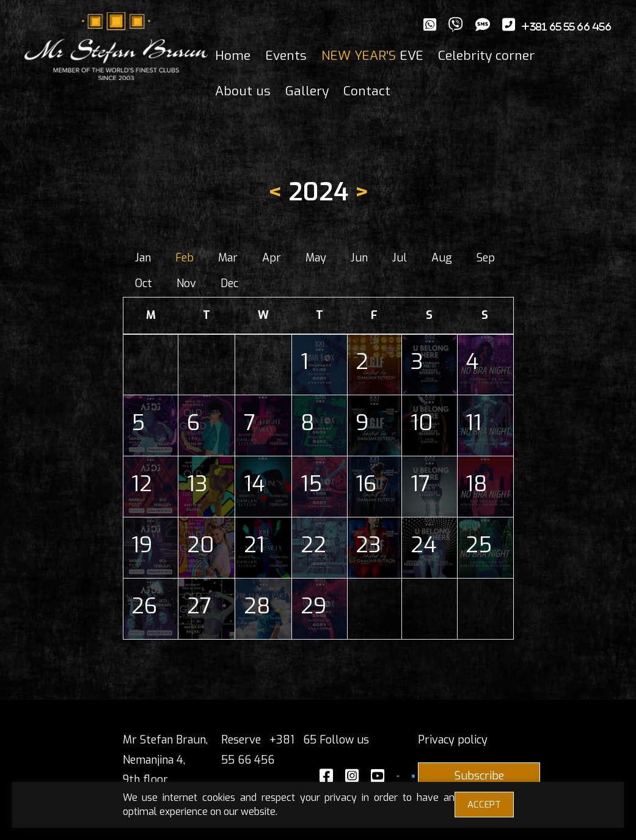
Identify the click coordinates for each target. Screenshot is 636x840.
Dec (229, 283)
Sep (486, 258)
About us (243, 91)
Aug (442, 258)
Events (286, 56)
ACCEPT (484, 805)
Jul (400, 258)
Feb (185, 258)
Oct (144, 283)
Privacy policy (453, 740)
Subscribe (479, 776)
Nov (186, 283)
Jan (143, 258)
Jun (359, 258)
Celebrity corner (486, 56)
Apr (272, 258)
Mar (228, 258)
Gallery (307, 91)
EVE (372, 56)
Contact (367, 91)
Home (233, 56)
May (316, 258)
